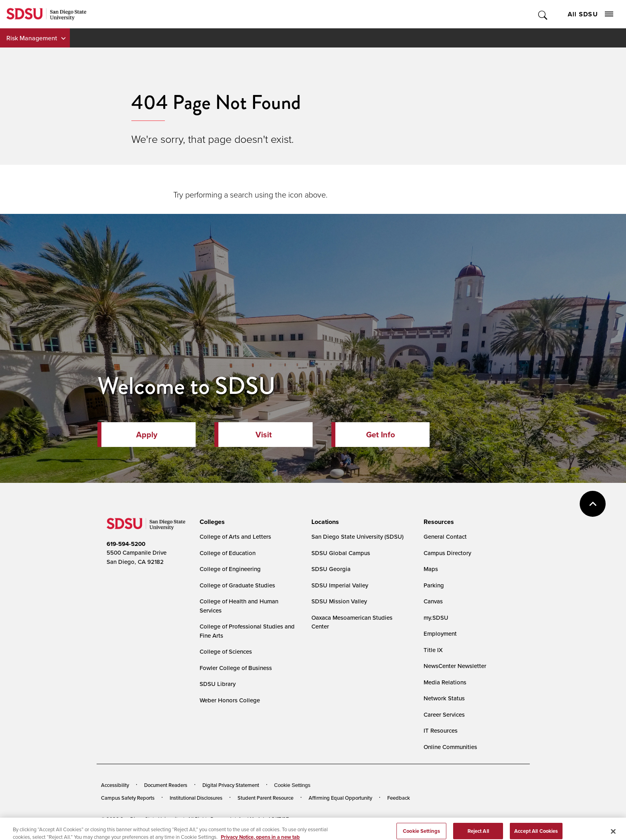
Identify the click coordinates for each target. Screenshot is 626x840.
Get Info (380, 435)
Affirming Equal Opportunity (340, 798)
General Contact (445, 537)
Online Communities (450, 747)
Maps (431, 569)
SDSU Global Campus (341, 553)
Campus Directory (447, 553)
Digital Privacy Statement (231, 785)
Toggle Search (543, 14)
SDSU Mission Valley (339, 601)
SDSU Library (218, 684)
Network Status (444, 698)
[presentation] (211, 522)
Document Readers (166, 785)
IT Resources (441, 730)
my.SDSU (436, 618)
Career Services (444, 714)
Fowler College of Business (236, 668)
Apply (147, 435)
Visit (264, 435)
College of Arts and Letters (235, 537)
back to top (593, 504)
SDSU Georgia (331, 569)
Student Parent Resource (265, 798)
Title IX (433, 650)
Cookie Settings (292, 785)
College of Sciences (226, 651)
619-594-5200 (126, 544)
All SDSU (590, 14)
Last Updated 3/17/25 (264, 819)
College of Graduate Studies (237, 585)
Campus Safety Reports (128, 798)
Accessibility (115, 785)
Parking (434, 585)
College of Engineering (230, 569)
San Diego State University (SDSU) (358, 537)
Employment (440, 633)
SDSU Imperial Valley (340, 585)
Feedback (399, 798)
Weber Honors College (230, 700)
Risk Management (32, 38)
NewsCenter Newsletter (455, 666)
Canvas (433, 601)
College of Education (228, 553)
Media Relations (445, 682)
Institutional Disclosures (196, 798)
